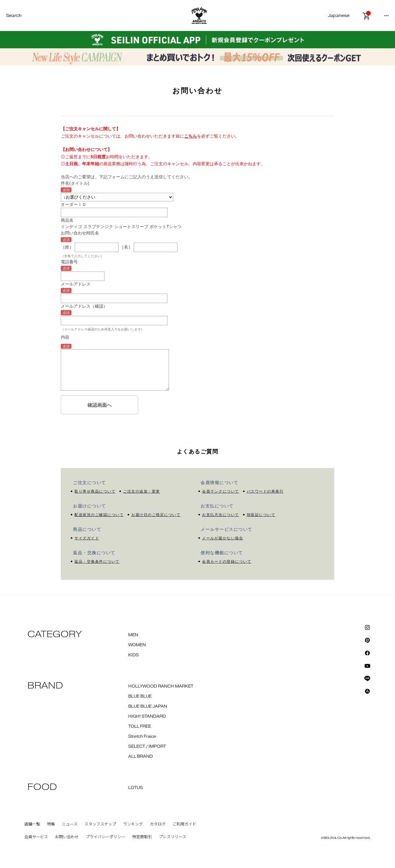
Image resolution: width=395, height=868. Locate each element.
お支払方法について (221, 515)
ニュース (70, 824)
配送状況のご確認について (99, 515)
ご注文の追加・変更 (142, 491)
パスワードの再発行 (265, 491)
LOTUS (136, 788)
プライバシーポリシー (105, 837)
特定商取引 (142, 837)
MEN (133, 635)
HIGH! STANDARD (147, 716)
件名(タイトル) (75, 183)
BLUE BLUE (140, 696)
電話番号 (69, 262)
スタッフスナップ (100, 824)
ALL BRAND (141, 757)
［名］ (126, 247)
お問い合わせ (67, 837)
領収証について (261, 515)
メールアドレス (76, 284)
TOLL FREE (140, 726)
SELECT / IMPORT (147, 747)
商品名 (67, 220)
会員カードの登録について (227, 562)
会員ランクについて (221, 491)
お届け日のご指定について (156, 515)
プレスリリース (173, 837)
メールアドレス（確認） (84, 306)
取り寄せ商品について (95, 491)
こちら (191, 136)
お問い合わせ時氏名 (80, 233)
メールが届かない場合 (223, 538)
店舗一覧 (32, 824)
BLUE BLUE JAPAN (148, 706)
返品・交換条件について (97, 562)
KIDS (134, 655)
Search (14, 16)
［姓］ (67, 247)
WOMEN (137, 645)
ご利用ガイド (184, 824)
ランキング (133, 824)
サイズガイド (87, 538)
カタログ (158, 824)
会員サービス (36, 837)
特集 (51, 824)
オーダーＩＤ (74, 204)
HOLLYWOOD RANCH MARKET (161, 686)
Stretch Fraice (142, 736)
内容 (65, 337)
